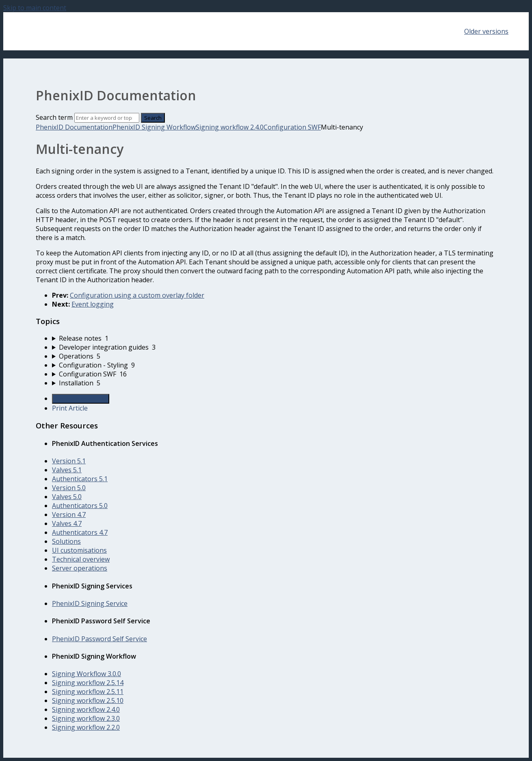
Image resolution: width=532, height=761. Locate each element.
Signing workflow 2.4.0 (230, 127)
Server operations (80, 568)
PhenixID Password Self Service (99, 639)
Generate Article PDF (81, 399)
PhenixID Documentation (74, 127)
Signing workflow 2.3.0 (86, 718)
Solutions (66, 541)
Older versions (486, 31)
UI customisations (79, 550)
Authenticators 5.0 (80, 506)
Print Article (70, 408)
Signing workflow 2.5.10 (88, 700)
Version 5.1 (69, 461)
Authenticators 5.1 (80, 479)
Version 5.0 (69, 488)
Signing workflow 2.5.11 (88, 692)
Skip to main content (35, 8)
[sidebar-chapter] (274, 338)
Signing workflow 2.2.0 (86, 727)
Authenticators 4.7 (80, 532)
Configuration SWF (292, 127)
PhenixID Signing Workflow (154, 127)
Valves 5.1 (67, 470)
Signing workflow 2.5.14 (88, 683)
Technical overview (81, 559)
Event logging (93, 304)
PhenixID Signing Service (90, 603)
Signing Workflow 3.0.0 (87, 674)
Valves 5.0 (67, 497)
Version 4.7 (69, 515)
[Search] (107, 118)
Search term (54, 117)
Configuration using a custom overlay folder (137, 295)
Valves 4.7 (67, 523)
